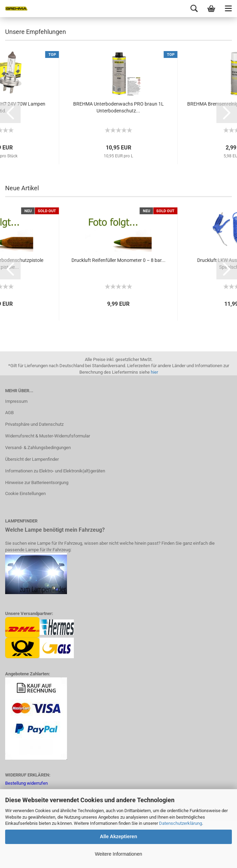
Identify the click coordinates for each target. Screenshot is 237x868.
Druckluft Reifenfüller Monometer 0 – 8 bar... (118, 308)
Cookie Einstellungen (25, 541)
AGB (9, 460)
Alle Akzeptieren (118, 836)
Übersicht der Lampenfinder (32, 507)
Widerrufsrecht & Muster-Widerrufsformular (48, 483)
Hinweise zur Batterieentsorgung (37, 530)
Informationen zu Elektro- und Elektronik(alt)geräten (55, 518)
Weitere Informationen (118, 854)
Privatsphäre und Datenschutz (34, 472)
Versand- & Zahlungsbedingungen (38, 495)
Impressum (16, 449)
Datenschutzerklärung (180, 823)
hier (154, 419)
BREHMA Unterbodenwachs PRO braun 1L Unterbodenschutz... (118, 155)
